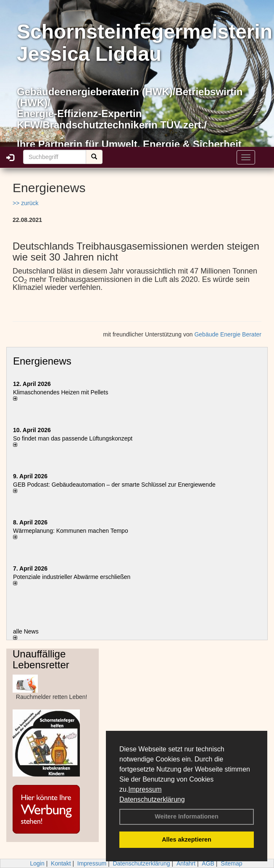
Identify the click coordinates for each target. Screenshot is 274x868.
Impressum (145, 789)
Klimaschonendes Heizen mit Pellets (61, 392)
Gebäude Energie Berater (228, 334)
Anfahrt (186, 863)
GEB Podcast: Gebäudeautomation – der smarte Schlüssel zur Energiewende (115, 485)
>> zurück (25, 203)
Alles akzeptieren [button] (187, 839)
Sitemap (231, 863)
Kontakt (61, 863)
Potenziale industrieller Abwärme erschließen (72, 577)
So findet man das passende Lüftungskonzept (73, 438)
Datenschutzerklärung (152, 799)
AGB (208, 863)
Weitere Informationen (187, 816)
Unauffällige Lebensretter (41, 659)
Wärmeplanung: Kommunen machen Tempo (71, 531)
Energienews (42, 361)
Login (37, 863)
